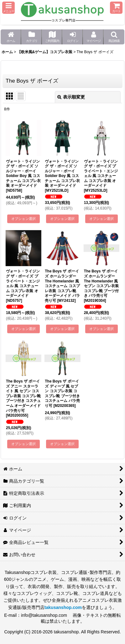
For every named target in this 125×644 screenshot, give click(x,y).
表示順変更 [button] (71, 97)
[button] (8, 8)
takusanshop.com (63, 607)
